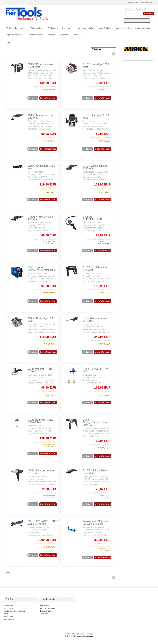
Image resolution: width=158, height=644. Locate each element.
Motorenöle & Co (123, 28)
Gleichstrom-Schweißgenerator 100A (42, 269)
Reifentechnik (37, 28)
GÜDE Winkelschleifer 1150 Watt (95, 472)
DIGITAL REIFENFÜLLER (92, 218)
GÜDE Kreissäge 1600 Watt (41, 320)
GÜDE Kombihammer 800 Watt (95, 269)
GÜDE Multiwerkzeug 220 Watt (40, 116)
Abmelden (44, 614)
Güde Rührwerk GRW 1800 (95, 370)
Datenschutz (9, 605)
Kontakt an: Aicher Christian (15, 611)
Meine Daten (45, 605)
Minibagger (67, 28)
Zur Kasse (148, 14)
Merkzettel (33, 98)
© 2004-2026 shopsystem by (79, 634)
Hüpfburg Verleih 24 (15, 35)
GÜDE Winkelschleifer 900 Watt (41, 218)
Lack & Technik (104, 28)
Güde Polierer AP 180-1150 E (41, 370)
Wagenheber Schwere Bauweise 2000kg (95, 523)
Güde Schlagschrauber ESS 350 (41, 472)
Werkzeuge (53, 28)
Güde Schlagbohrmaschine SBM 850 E (95, 422)
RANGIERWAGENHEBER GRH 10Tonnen (43, 523)
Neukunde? (133, 2)
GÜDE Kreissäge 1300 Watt (96, 66)
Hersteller (77, 35)
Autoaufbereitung (143, 28)
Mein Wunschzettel (47, 608)
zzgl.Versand (52, 87)
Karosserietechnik (85, 28)
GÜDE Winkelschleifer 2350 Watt (95, 167)
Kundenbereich (49, 599)
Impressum (8, 608)
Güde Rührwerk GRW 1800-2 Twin (41, 421)
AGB (6, 614)
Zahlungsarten (10, 619)
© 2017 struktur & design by (79, 636)
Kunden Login (147, 2)
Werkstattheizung (36, 35)
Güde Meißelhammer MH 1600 (95, 320)
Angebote (64, 35)
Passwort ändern (47, 611)
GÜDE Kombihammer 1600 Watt (41, 66)
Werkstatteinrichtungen (16, 28)
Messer (51, 35)
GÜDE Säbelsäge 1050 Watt (42, 167)
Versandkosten (10, 617)
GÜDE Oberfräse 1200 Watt (96, 116)
